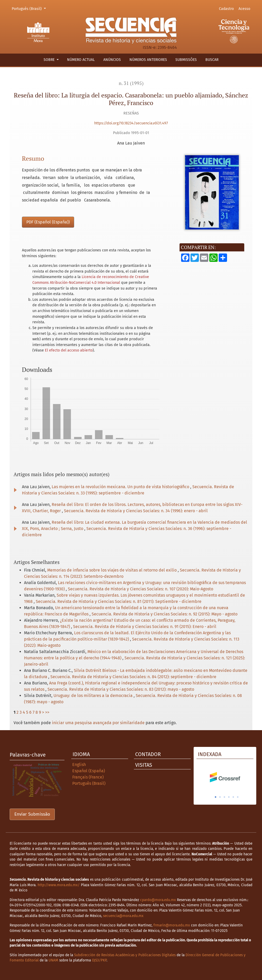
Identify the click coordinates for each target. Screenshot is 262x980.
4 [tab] (229, 797)
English (79, 765)
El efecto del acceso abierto (69, 350)
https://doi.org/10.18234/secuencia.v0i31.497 (131, 123)
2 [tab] (220, 797)
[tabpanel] (225, 777)
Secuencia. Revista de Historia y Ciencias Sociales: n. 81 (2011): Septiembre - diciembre (119, 601)
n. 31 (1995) (131, 83)
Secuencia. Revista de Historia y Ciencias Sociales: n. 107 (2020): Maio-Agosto (141, 589)
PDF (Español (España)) (48, 222)
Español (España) (89, 771)
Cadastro (226, 9)
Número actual (81, 60)
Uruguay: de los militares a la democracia (94, 696)
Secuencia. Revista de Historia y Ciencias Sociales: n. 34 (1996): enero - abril (136, 511)
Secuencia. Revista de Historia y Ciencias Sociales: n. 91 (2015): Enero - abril (145, 627)
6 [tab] (238, 797)
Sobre (50, 60)
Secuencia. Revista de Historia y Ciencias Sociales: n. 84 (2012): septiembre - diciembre (133, 677)
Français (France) (88, 777)
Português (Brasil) (30, 8)
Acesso (244, 9)
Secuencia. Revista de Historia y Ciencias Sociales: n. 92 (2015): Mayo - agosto (165, 614)
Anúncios (112, 60)
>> (47, 712)
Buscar (212, 60)
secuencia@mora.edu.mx (123, 916)
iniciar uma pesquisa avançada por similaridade (98, 723)
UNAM (53, 960)
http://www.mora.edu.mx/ (59, 885)
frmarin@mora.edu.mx (172, 925)
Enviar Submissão (32, 814)
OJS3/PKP (99, 960)
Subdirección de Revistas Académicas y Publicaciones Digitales (125, 955)
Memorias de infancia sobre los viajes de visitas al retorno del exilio (112, 570)
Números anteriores (148, 60)
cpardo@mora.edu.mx (158, 900)
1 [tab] (216, 797)
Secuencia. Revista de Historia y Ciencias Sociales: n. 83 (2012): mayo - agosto (121, 689)
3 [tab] (224, 797)
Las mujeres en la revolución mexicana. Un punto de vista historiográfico (121, 487)
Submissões (186, 60)
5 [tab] (233, 797)
